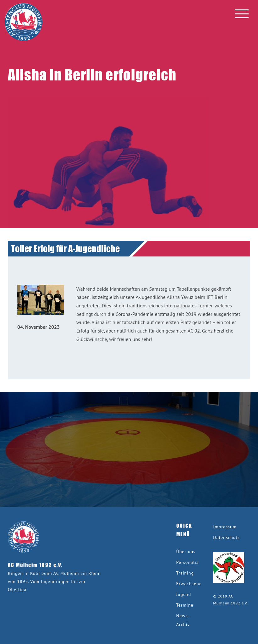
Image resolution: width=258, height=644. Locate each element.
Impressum (225, 527)
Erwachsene (189, 584)
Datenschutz (226, 537)
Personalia (188, 562)
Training (185, 573)
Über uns (186, 552)
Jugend (184, 594)
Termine (185, 605)
